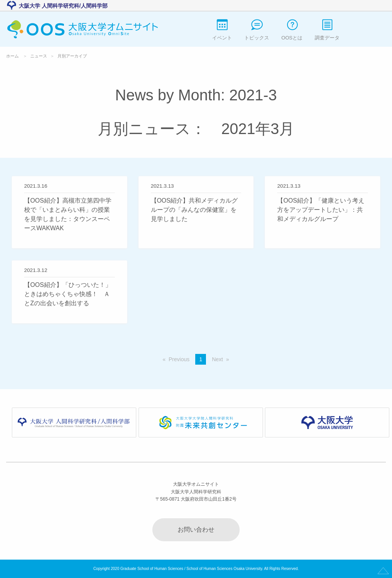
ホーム (12, 56)
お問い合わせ (196, 530)
